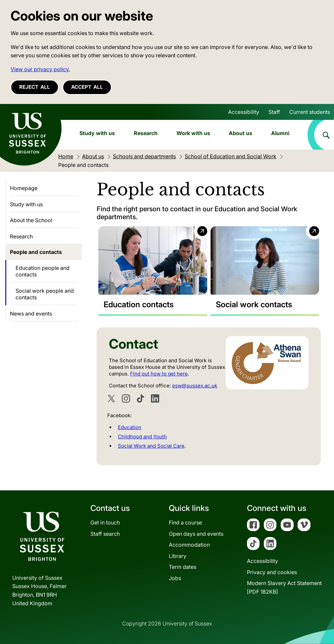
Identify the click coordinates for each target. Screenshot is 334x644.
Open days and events (196, 534)
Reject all (35, 87)
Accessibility (244, 112)
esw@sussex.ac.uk (195, 386)
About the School (31, 220)
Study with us (97, 133)
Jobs (175, 578)
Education (130, 427)
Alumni (280, 133)
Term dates (183, 567)
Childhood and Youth (142, 437)
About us (240, 133)
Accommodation (189, 545)
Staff (274, 112)
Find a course (185, 522)
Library (178, 556)
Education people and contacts (43, 271)
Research (146, 133)
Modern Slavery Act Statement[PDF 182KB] (284, 587)
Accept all (87, 87)
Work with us (193, 133)
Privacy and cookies (272, 572)
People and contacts (36, 252)
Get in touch (105, 522)
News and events (31, 314)
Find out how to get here (159, 374)
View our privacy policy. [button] (40, 69)
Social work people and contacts (45, 294)
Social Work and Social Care (151, 446)
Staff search (105, 534)
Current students (310, 112)
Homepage (24, 188)
